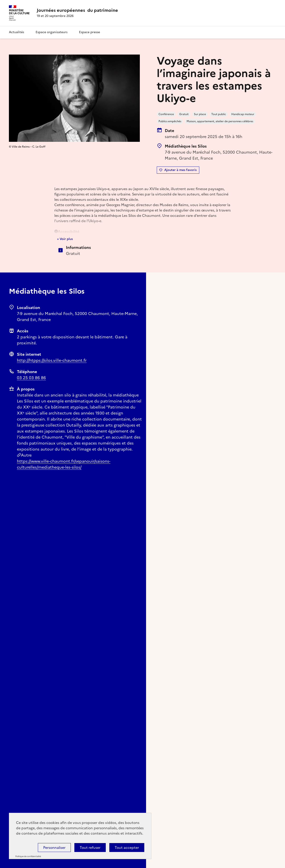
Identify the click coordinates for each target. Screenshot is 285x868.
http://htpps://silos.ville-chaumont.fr (52, 360)
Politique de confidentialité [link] (28, 856)
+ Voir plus (65, 239)
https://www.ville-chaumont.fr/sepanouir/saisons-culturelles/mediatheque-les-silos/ (64, 464)
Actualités (16, 32)
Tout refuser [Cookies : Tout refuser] (90, 848)
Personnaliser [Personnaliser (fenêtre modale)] (54, 848)
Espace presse (90, 32)
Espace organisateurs (52, 32)
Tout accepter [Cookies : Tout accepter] (127, 848)
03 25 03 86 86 (31, 378)
